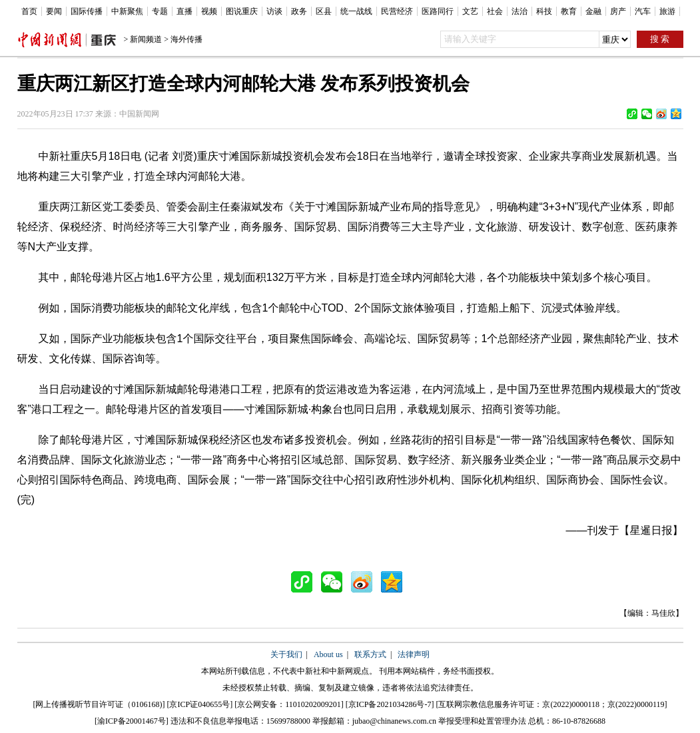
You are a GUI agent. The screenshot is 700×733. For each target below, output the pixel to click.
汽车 (643, 11)
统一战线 (356, 11)
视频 (209, 11)
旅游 (667, 11)
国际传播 (87, 11)
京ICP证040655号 (199, 704)
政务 (299, 11)
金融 (593, 11)
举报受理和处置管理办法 (482, 721)
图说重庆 (242, 11)
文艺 (470, 11)
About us (328, 654)
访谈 (274, 11)
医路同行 (438, 11)
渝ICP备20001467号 (132, 721)
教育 (569, 11)
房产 (618, 11)
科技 (544, 11)
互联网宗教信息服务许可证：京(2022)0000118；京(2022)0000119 (551, 704)
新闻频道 (146, 39)
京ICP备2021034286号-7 (390, 704)
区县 (324, 11)
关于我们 (286, 654)
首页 (29, 11)
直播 (184, 11)
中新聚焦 (127, 11)
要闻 (54, 11)
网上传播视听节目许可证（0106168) (99, 704)
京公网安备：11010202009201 (289, 704)
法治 (520, 11)
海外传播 (186, 39)
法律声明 (414, 654)
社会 (495, 11)
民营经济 (397, 11)
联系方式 (370, 654)
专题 (160, 11)
